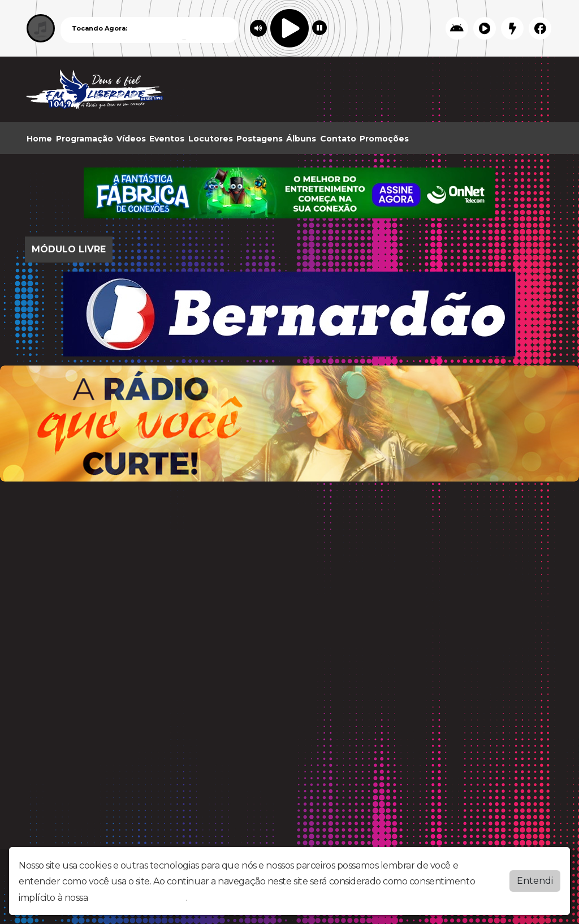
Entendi (535, 881)
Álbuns (301, 139)
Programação (85, 139)
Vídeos (131, 139)
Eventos (167, 139)
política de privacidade (138, 898)
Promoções (384, 139)
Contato (338, 139)
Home (39, 139)
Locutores (211, 139)
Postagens (260, 139)
